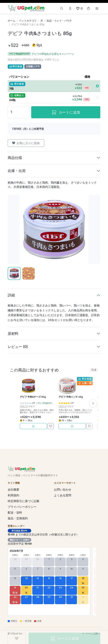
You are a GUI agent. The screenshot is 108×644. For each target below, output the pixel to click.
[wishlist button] (79, 8)
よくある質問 (63, 495)
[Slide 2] (29, 273)
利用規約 (13, 495)
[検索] (62, 8)
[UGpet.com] (26, 8)
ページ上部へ (91, 634)
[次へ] (93, 229)
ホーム (11, 21)
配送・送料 (15, 512)
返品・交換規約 (18, 518)
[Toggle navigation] (97, 8)
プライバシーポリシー (22, 507)
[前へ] (15, 229)
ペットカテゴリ (28, 21)
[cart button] (88, 8)
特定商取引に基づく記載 (24, 501)
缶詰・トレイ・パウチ (59, 21)
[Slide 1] (14, 273)
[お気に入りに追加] (51, 426)
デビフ (32, 406)
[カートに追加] (33, 426)
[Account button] (70, 8)
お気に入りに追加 (26, 143)
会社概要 (13, 490)
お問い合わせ (63, 490)
